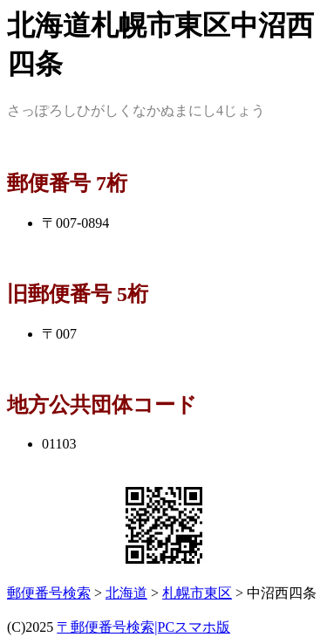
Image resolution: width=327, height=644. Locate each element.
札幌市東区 (197, 593)
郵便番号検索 (49, 593)
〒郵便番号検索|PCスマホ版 (143, 627)
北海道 (126, 593)
